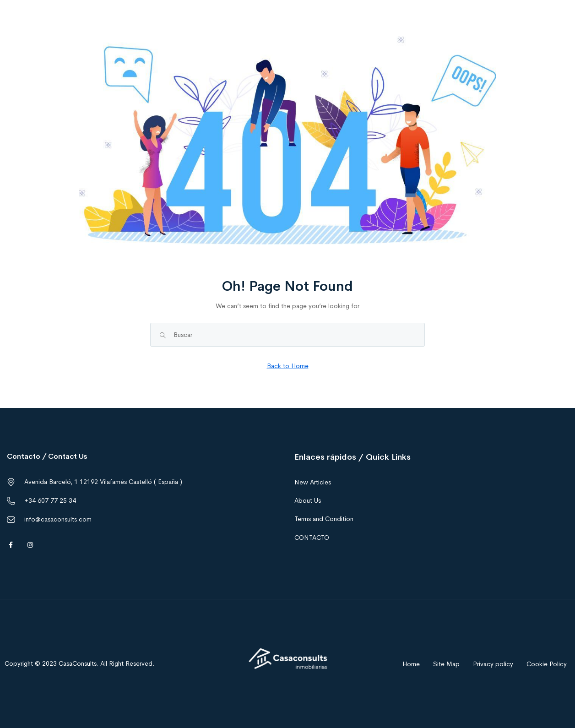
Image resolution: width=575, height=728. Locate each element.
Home (411, 664)
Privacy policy (493, 664)
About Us (308, 500)
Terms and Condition (324, 519)
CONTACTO (312, 538)
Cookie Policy (547, 664)
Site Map (446, 664)
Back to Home (288, 366)
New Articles (313, 482)
